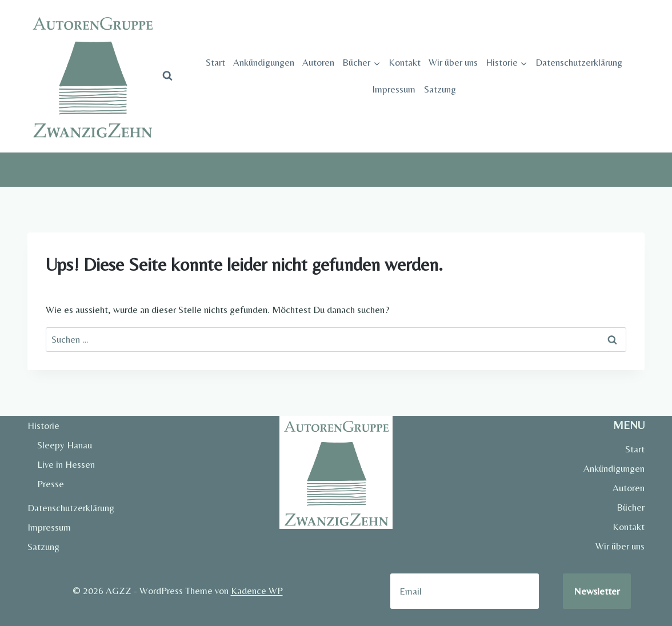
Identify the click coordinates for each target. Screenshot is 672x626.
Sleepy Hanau (65, 445)
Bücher (631, 507)
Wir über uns (453, 62)
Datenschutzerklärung (579, 62)
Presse (51, 484)
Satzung (440, 89)
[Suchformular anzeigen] (167, 76)
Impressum (394, 89)
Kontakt (405, 62)
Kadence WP (257, 591)
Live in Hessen (66, 464)
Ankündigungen (264, 62)
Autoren (318, 62)
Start (215, 62)
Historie (43, 426)
